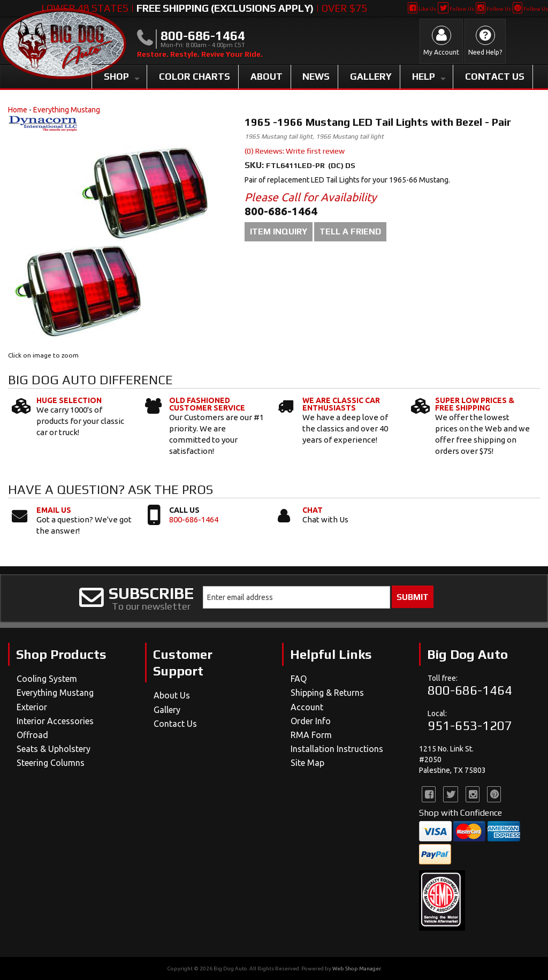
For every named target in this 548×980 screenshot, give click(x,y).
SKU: (255, 165)
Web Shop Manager (356, 968)
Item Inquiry (279, 231)
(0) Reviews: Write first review (295, 151)
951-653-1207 (470, 725)
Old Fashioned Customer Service (207, 404)
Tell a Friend (350, 231)
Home (18, 110)
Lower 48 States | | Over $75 (204, 8)
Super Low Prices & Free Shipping (475, 404)
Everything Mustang (67, 110)
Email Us (54, 510)
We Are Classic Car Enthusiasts (341, 404)
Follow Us (456, 9)
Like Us (422, 9)
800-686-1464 (194, 519)
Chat (313, 510)
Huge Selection (69, 400)
